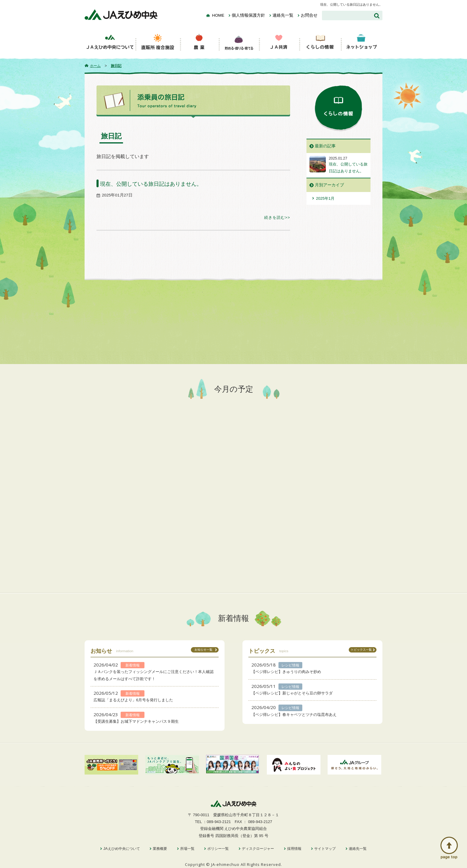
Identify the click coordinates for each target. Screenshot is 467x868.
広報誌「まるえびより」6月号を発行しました (133, 700)
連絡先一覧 (283, 15)
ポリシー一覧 (218, 849)
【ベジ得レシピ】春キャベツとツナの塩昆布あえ (294, 715)
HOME (218, 15)
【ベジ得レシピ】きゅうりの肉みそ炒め (286, 672)
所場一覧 (187, 849)
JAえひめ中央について (122, 849)
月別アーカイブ (329, 185)
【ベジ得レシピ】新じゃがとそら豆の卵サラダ (292, 693)
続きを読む (275, 217)
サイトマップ (325, 849)
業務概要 (160, 849)
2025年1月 (325, 198)
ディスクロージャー (258, 849)
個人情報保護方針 (248, 15)
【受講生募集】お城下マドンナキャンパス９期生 (136, 721)
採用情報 (294, 849)
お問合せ (309, 15)
